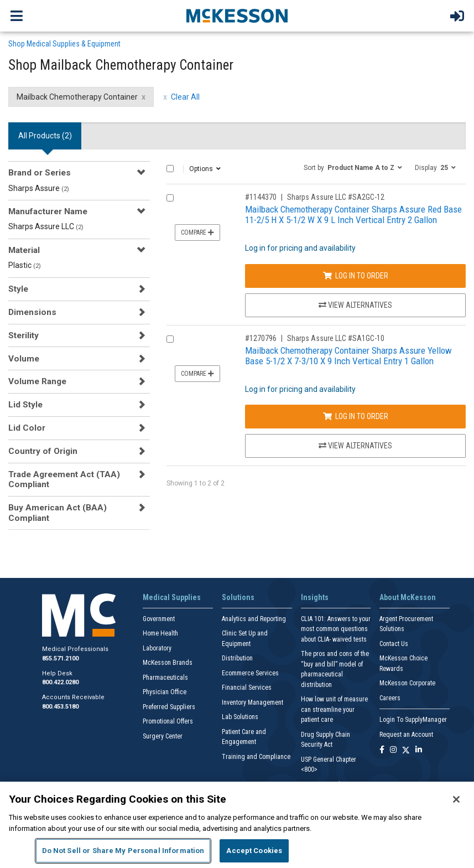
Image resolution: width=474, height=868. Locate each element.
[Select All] (170, 169)
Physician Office (165, 692)
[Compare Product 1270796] (170, 339)
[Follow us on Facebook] (382, 750)
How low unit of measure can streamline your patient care (334, 709)
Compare (197, 232)
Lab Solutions (240, 717)
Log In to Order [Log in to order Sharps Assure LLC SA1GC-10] (356, 416)
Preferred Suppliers (169, 707)
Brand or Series (40, 173)
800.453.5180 (60, 707)
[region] (237, 825)
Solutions (238, 597)
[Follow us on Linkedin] (419, 750)
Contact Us (394, 644)
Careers (390, 698)
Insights (315, 597)
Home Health (160, 633)
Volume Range (37, 381)
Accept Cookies (254, 851)
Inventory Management (252, 702)
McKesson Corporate (407, 683)
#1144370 (261, 197)
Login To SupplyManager (413, 720)
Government (159, 619)
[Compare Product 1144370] (170, 198)
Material (24, 250)
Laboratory (157, 648)
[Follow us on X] (406, 750)
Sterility (24, 335)
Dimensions (32, 312)
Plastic (25, 265)
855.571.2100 (60, 658)
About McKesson (408, 597)
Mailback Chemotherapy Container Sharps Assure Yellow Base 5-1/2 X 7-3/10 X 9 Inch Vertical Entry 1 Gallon (348, 356)
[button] (353, 167)
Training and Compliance (256, 757)
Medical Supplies (172, 597)
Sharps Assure (39, 188)
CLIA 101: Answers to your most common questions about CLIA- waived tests (336, 629)
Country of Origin (43, 451)
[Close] (456, 799)
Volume (24, 359)
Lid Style (25, 405)
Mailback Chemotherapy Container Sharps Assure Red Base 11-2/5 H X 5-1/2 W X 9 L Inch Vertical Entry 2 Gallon (353, 215)
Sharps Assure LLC (46, 226)
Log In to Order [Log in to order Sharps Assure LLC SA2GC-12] (356, 276)
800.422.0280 (60, 682)
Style (18, 289)
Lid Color (27, 428)
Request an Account (406, 735)
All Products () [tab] (45, 136)
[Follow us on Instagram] (393, 750)
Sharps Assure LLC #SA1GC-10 (336, 338)
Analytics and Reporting (254, 619)
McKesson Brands (168, 663)
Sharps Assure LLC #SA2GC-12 (336, 197)
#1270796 (261, 338)
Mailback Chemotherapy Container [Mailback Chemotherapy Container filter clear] (77, 97)
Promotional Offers (168, 721)
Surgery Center (163, 736)
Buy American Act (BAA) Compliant (58, 513)
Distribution (237, 658)
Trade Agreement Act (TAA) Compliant (64, 479)
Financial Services (247, 688)
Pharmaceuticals (165, 678)
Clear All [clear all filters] (185, 97)
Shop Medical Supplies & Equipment (64, 44)
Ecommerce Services (250, 673)
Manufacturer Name (48, 211)
